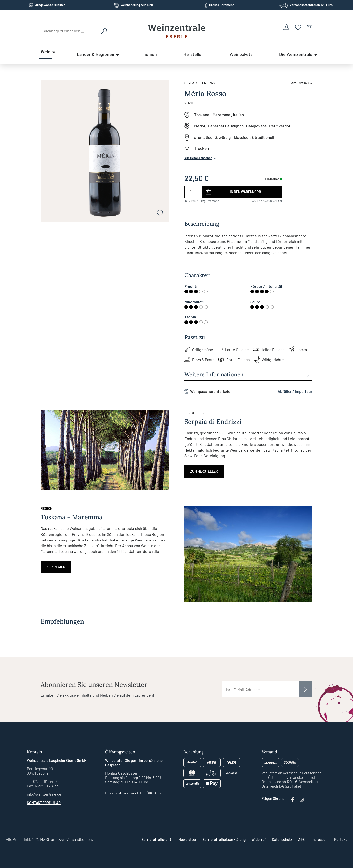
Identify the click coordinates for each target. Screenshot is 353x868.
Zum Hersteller (204, 471)
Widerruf (259, 839)
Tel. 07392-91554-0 (42, 781)
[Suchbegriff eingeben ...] (70, 31)
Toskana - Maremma (212, 115)
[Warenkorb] (310, 27)
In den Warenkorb (246, 192)
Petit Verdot (280, 126)
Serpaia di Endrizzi (201, 83)
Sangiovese (256, 126)
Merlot (200, 126)
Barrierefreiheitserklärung (224, 839)
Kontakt (341, 839)
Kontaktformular (44, 803)
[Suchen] (103, 31)
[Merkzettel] (298, 27)
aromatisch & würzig (212, 137)
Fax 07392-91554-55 (43, 786)
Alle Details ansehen (201, 158)
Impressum (319, 839)
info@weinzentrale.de (44, 794)
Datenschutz (282, 839)
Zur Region (56, 567)
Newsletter (188, 839)
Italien (238, 115)
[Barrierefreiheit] (157, 839)
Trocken (202, 148)
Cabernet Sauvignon (226, 126)
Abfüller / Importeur (295, 391)
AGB (301, 839)
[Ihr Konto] (286, 27)
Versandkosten (79, 839)
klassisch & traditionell (254, 137)
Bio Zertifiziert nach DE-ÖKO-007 (133, 793)
